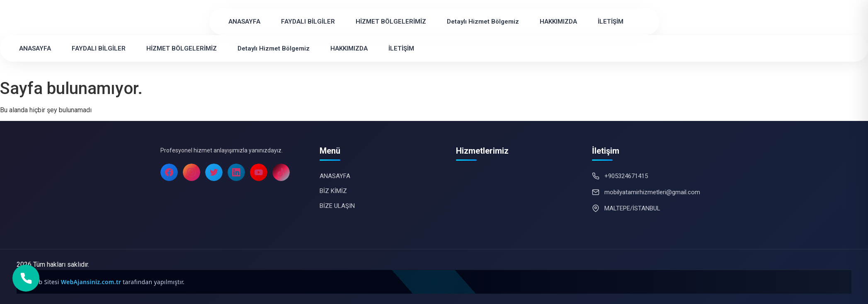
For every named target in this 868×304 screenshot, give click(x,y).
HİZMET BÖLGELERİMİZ (391, 22)
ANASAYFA (244, 22)
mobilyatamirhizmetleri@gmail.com (652, 192)
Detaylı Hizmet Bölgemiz (483, 22)
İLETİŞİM (611, 22)
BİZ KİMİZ (333, 191)
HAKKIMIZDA (558, 22)
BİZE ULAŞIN (337, 206)
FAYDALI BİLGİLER (308, 22)
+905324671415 (626, 176)
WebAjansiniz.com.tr (92, 282)
